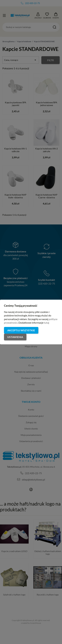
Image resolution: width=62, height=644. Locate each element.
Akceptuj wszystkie (21, 330)
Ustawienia (15, 337)
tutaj (46, 323)
